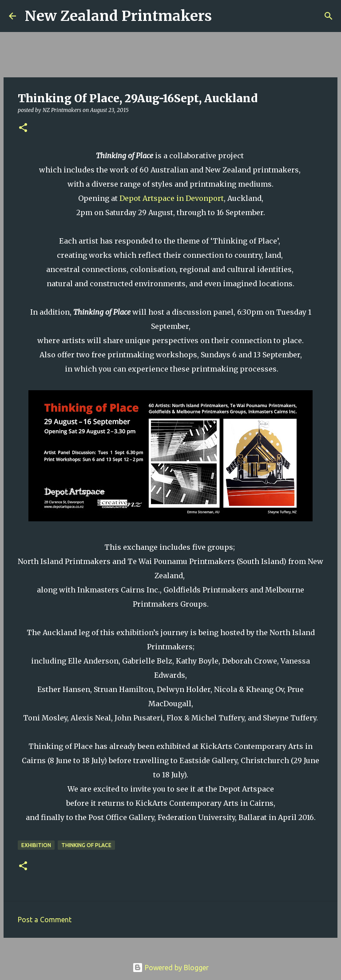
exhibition (36, 845)
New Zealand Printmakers (118, 16)
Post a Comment (45, 920)
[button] (23, 128)
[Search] (224, 16)
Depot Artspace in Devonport (172, 198)
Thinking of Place (86, 845)
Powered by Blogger (170, 968)
